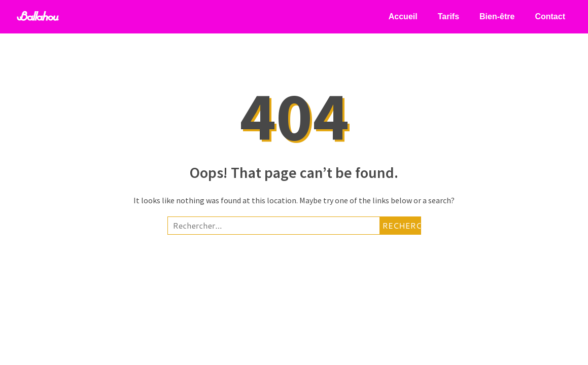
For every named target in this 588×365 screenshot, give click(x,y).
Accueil (403, 16)
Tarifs (448, 16)
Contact (550, 16)
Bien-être (497, 16)
